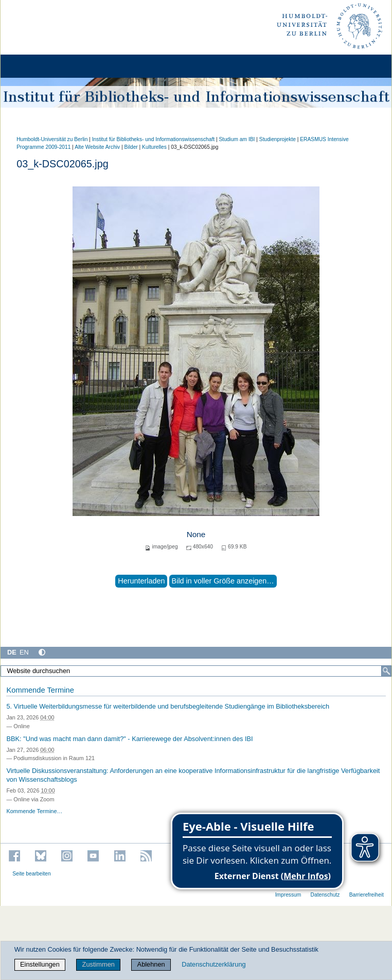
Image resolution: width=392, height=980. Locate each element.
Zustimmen (99, 964)
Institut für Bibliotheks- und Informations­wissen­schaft (153, 139)
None (196, 534)
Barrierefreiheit (367, 895)
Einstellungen (40, 964)
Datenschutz (325, 895)
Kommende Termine (40, 690)
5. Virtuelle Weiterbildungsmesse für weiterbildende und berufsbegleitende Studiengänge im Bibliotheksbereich (168, 706)
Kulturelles (154, 147)
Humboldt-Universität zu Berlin (52, 139)
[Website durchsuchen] (196, 671)
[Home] (37, 66)
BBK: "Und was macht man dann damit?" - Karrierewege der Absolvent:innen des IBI (129, 739)
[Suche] (386, 671)
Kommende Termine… (34, 811)
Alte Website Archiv (97, 147)
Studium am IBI (237, 139)
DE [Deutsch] (12, 652)
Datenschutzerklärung (213, 964)
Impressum (288, 895)
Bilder (131, 147)
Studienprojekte (278, 139)
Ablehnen (151, 964)
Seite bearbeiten (32, 874)
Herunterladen (141, 581)
